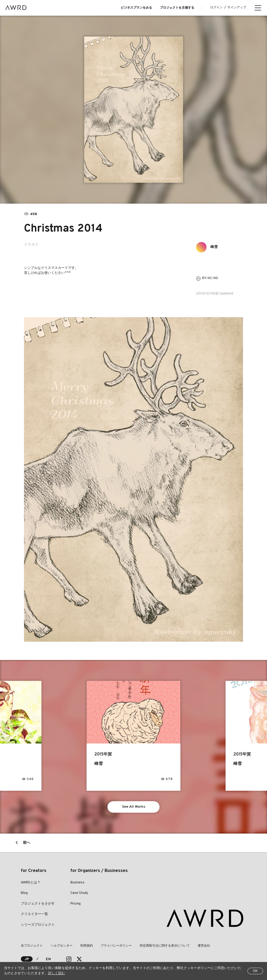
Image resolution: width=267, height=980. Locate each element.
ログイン (216, 8)
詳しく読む (56, 973)
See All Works (134, 807)
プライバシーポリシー (116, 946)
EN (48, 959)
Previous (4, 736)
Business (77, 883)
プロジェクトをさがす (38, 904)
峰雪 (214, 247)
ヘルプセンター (62, 946)
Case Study (79, 893)
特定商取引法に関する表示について (165, 946)
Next (263, 736)
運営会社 (204, 946)
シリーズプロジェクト (38, 925)
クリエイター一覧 (34, 914)
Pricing (75, 904)
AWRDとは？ (31, 883)
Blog (24, 893)
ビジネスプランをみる (136, 8)
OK (255, 971)
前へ (27, 843)
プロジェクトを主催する (177, 8)
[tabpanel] (134, 110)
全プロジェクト (32, 946)
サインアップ (237, 8)
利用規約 (87, 946)
